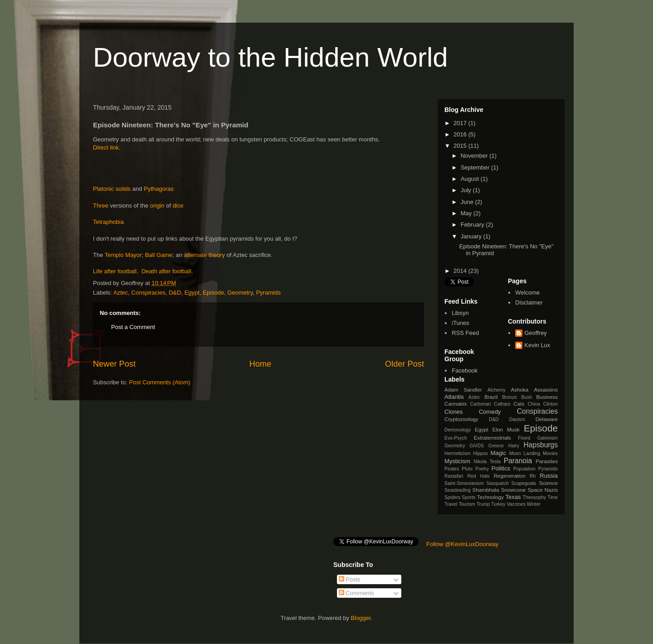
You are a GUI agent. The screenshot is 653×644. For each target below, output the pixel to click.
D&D (175, 293)
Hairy (514, 446)
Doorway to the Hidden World (270, 57)
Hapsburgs (541, 445)
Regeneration (510, 476)
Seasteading (458, 490)
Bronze (509, 397)
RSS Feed (465, 333)
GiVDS (477, 446)
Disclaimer (529, 303)
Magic (499, 453)
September (476, 167)
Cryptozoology (461, 419)
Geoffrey (536, 333)
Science (548, 483)
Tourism (467, 504)
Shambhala (486, 490)
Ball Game (159, 255)
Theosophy (534, 497)
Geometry (240, 293)
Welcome (527, 293)
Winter (534, 504)
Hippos (480, 453)
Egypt (192, 293)
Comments (356, 593)
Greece (496, 446)
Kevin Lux (537, 345)
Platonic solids (112, 189)
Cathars (502, 404)
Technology (490, 497)
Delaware (547, 419)
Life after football (115, 271)
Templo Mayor (123, 255)
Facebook (465, 370)
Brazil (491, 397)
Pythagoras (159, 189)
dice (178, 206)
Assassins (546, 390)
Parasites (547, 461)
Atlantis (454, 397)
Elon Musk (506, 429)
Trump (483, 504)
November (475, 156)
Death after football (166, 271)
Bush (526, 397)
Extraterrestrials (492, 438)
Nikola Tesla (487, 462)
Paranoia (518, 461)
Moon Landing (525, 453)
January (472, 236)
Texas (513, 497)
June (468, 202)
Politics (501, 468)
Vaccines (516, 504)
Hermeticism (458, 453)
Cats (519, 404)
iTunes (461, 323)
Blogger (361, 618)
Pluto (467, 469)
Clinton (551, 404)
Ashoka (519, 390)
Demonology (458, 430)
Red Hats (478, 476)
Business (547, 397)
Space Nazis (543, 490)
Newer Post (114, 364)
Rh (533, 476)
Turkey (498, 504)
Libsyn (460, 313)
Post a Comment (133, 327)
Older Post (404, 364)
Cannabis (456, 404)
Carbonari (481, 404)
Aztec (121, 293)
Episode (213, 293)
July (467, 190)
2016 (461, 134)
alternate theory (205, 255)
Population (524, 469)
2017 (461, 123)
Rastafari (454, 476)
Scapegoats (524, 483)
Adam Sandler (463, 390)
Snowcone (514, 490)
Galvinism (547, 438)
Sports (469, 497)
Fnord (524, 438)
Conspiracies (149, 293)
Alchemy (497, 390)
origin (157, 206)
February (473, 225)
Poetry (482, 469)
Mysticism (457, 461)
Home (261, 364)
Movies (550, 453)
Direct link (106, 148)
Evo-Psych (456, 438)
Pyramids (268, 293)
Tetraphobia (108, 222)
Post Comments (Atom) (160, 382)
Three (101, 206)
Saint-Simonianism (464, 483)
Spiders (452, 497)
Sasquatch (498, 483)
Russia (549, 476)
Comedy (490, 412)
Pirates (452, 469)
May (467, 213)
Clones (453, 412)
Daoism (517, 419)
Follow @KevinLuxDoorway (462, 544)
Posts (350, 579)
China (534, 404)
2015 (461, 146)
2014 (461, 271)
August (471, 179)
